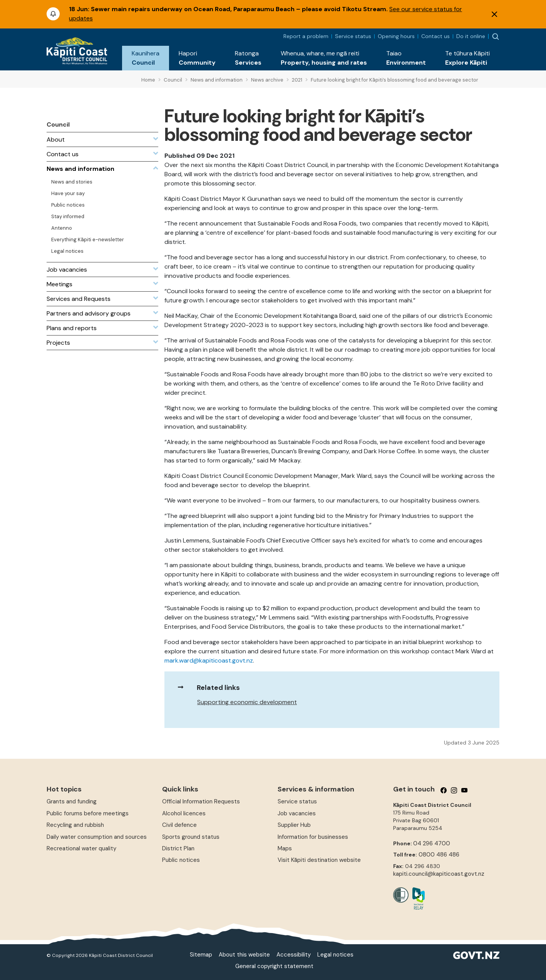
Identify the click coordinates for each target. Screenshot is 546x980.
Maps (285, 848)
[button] (146, 58)
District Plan (178, 848)
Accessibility (294, 955)
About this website (244, 955)
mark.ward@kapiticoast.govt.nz (209, 660)
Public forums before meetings (88, 813)
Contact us (435, 36)
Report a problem (306, 36)
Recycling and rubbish (75, 825)
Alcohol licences (184, 813)
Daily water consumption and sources (97, 837)
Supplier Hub (294, 825)
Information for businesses (313, 837)
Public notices (181, 860)
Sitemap (201, 955)
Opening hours (396, 36)
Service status (353, 36)
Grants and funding (72, 801)
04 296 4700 (432, 843)
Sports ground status (191, 837)
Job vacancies (297, 813)
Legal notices (335, 955)
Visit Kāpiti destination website (319, 860)
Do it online (471, 36)
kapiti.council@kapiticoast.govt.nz (439, 874)
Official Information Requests (201, 801)
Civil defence (179, 825)
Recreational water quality (81, 848)
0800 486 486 (439, 855)
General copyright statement (274, 966)
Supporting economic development (247, 702)
